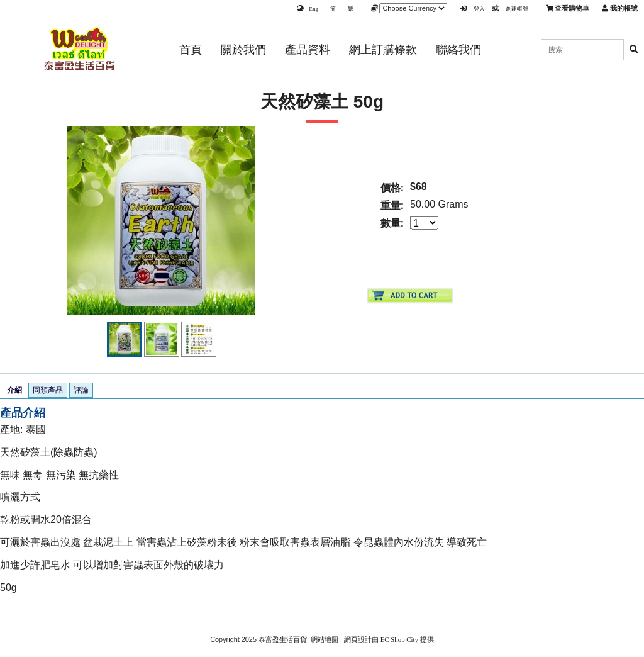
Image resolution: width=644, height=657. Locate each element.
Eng (314, 8)
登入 (479, 8)
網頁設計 (358, 639)
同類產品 (48, 390)
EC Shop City (399, 639)
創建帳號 (517, 8)
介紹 (14, 390)
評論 (81, 390)
